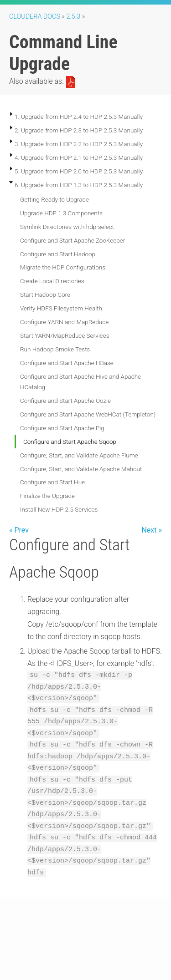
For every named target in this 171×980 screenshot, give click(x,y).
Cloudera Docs (35, 17)
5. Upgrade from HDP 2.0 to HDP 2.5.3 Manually (79, 171)
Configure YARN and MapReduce (64, 322)
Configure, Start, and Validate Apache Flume (79, 455)
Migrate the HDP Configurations (63, 267)
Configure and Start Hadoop (58, 254)
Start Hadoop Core (45, 295)
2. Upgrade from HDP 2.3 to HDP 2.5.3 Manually (79, 130)
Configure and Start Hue (52, 482)
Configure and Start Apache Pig (62, 428)
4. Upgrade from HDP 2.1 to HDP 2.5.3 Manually (79, 157)
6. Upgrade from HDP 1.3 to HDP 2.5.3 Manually (79, 185)
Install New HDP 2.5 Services (59, 509)
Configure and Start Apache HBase (67, 363)
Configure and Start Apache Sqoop (70, 442)
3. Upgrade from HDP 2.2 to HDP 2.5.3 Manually (79, 144)
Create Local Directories (52, 281)
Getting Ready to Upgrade (54, 199)
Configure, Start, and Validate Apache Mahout (81, 469)
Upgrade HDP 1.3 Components (61, 213)
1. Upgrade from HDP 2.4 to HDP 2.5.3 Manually (79, 117)
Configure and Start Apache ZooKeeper (73, 240)
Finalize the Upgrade (47, 496)
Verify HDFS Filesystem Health (61, 308)
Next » (152, 530)
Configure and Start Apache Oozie (65, 401)
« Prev (19, 530)
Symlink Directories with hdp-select (67, 227)
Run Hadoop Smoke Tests (55, 349)
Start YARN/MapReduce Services (65, 335)
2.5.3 (74, 17)
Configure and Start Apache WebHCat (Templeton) (88, 414)
